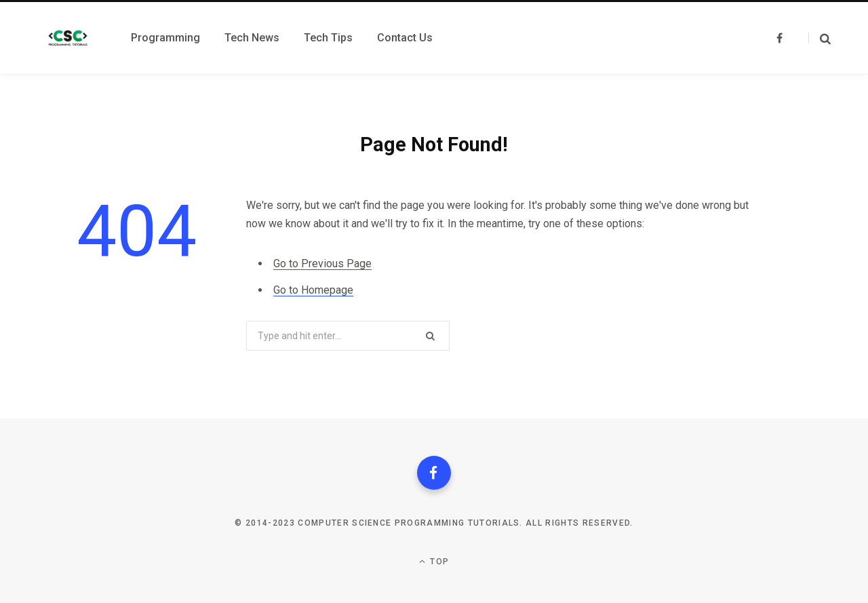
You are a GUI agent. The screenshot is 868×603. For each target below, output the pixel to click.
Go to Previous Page (322, 264)
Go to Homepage (313, 290)
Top (434, 561)
